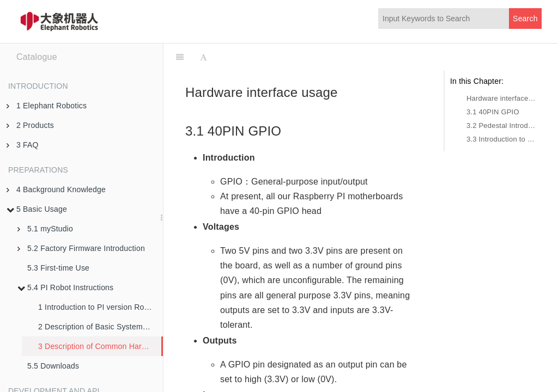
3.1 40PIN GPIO (493, 112)
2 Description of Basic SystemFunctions (101, 327)
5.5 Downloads (53, 366)
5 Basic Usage (37, 209)
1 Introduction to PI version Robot (97, 307)
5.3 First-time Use (58, 268)
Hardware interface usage (501, 98)
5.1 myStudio (45, 229)
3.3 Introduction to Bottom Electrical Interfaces (501, 139)
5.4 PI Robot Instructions (65, 287)
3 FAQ (23, 145)
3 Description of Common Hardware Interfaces (100, 346)
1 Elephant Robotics (47, 106)
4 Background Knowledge (56, 189)
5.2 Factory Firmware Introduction (81, 248)
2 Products (30, 125)
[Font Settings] (204, 57)
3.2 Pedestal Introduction (501, 125)
